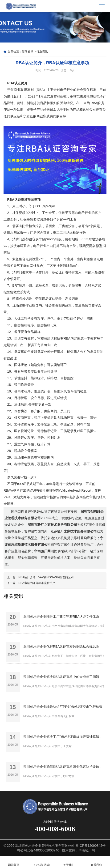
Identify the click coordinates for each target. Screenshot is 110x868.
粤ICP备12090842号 (90, 846)
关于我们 (69, 862)
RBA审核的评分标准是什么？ (37, 583)
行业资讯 (42, 51)
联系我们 (96, 862)
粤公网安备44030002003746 (38, 850)
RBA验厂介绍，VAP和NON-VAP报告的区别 (46, 577)
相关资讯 (13, 596)
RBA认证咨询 (41, 862)
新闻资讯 (28, 51)
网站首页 (14, 862)
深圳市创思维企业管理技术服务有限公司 (45, 846)
